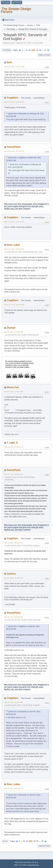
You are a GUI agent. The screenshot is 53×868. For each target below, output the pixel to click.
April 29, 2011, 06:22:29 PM (14, 543)
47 (45, 50)
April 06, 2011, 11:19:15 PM (14, 392)
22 (30, 50)
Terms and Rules (25, 862)
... (25, 50)
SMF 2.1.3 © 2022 (20, 865)
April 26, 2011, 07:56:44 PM (14, 447)
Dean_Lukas (13, 245)
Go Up (5, 841)
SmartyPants (14, 147)
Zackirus (11, 574)
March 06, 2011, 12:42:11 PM (14, 222)
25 (40, 50)
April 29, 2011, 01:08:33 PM (14, 474)
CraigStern (12, 98)
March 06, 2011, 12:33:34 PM (14, 151)
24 (37, 50)
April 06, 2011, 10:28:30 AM (13, 332)
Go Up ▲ (35, 862)
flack (9, 62)
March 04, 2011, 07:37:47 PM (14, 67)
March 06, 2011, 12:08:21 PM (14, 102)
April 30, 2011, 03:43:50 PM (14, 788)
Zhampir (11, 328)
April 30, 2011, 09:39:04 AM (13, 617)
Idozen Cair (13, 387)
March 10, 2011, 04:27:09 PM (14, 305)
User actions (44, 55)
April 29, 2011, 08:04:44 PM (14, 578)
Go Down (7, 50)
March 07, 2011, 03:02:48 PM (14, 249)
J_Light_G (12, 443)
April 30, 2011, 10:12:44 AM (13, 702)
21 (27, 50)
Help (16, 862)
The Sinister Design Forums (16, 10)
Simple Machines (33, 865)
